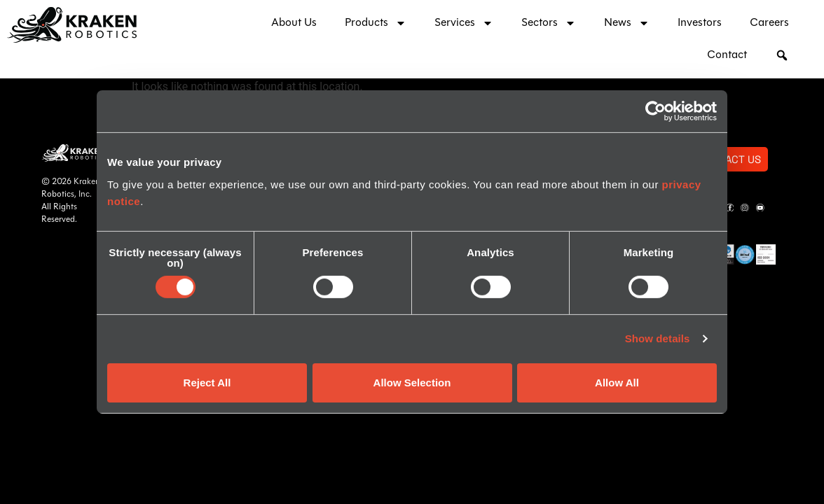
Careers (769, 23)
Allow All (617, 383)
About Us (294, 23)
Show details (658, 338)
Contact (727, 55)
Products (376, 23)
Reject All (207, 383)
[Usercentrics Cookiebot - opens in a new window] (655, 111)
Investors (700, 23)
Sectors (549, 23)
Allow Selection (412, 383)
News (627, 23)
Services (464, 23)
